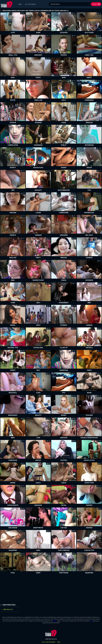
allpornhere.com (8, 609)
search (95, 4)
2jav (91, 621)
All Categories (30, 4)
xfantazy (55, 621)
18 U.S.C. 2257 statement (49, 642)
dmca (59, 642)
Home (20, 4)
